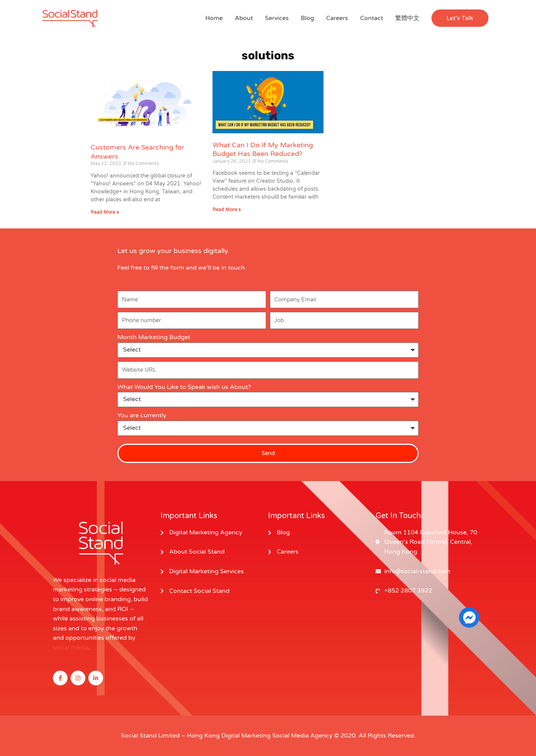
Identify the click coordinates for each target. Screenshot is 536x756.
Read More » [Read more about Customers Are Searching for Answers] (105, 212)
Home (214, 18)
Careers (337, 18)
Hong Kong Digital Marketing (229, 736)
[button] (460, 18)
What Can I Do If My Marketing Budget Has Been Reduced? (263, 149)
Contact (372, 18)
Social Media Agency (302, 736)
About (244, 18)
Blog (307, 18)
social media (71, 648)
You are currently (142, 415)
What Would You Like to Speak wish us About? (184, 387)
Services (277, 18)
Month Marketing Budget (154, 337)
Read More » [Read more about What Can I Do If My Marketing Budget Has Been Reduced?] (227, 210)
